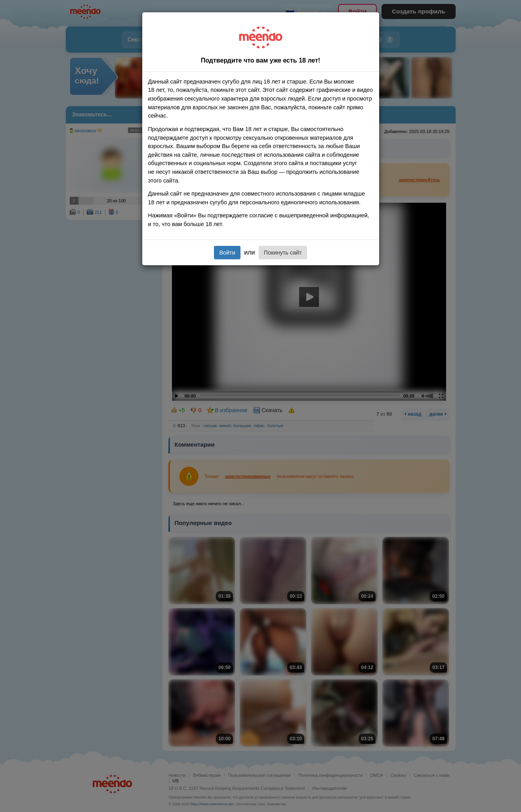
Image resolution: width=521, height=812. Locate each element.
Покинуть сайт (283, 253)
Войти (227, 253)
